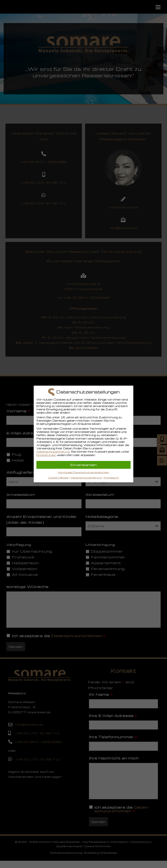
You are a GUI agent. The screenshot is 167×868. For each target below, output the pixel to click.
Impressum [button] (111, 478)
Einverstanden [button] (83, 465)
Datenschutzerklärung (53, 452)
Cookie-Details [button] (59, 478)
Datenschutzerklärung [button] (86, 478)
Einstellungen (46, 455)
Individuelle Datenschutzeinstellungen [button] (83, 472)
